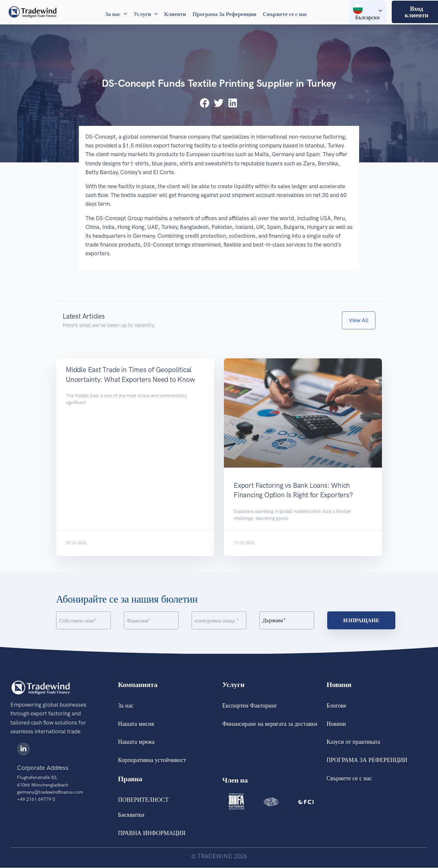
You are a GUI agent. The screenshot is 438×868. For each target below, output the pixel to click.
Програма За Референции (225, 14)
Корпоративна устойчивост (152, 760)
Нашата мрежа (136, 742)
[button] (205, 103)
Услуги (146, 14)
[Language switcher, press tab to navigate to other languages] (368, 12)
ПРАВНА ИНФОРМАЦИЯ (152, 833)
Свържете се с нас (285, 14)
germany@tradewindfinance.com (50, 792)
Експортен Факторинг (250, 706)
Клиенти (175, 14)
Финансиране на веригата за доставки (270, 724)
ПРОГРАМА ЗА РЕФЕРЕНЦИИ (367, 760)
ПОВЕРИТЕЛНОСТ (143, 800)
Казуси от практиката (353, 742)
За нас (116, 14)
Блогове (336, 706)
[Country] (287, 620)
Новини (336, 724)
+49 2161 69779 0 (36, 799)
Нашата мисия (136, 724)
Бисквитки (131, 815)
